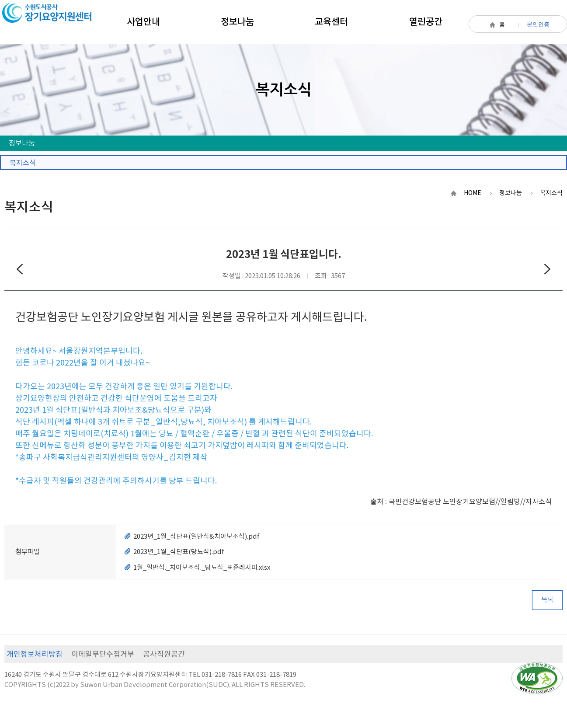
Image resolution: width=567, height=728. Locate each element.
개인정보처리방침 (35, 654)
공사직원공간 (164, 654)
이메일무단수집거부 (103, 654)
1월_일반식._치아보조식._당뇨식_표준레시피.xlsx (202, 567)
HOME (473, 193)
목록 (547, 600)
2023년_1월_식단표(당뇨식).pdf (179, 552)
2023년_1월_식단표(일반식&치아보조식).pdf (197, 536)
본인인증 (538, 24)
